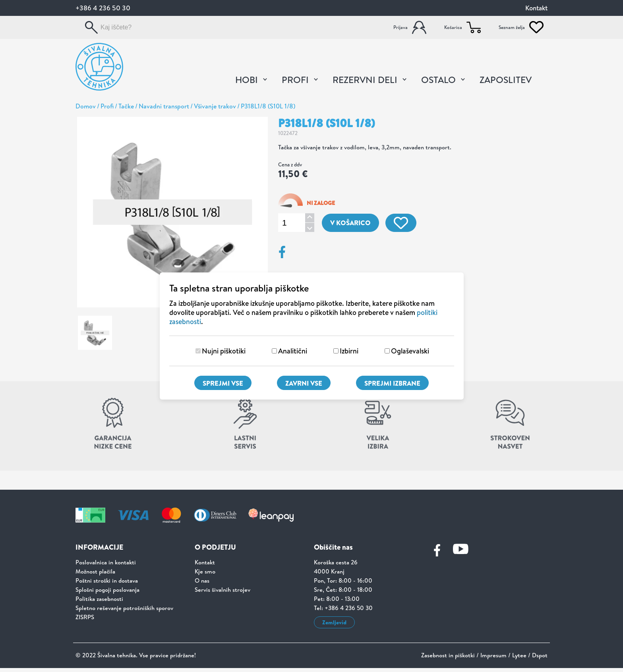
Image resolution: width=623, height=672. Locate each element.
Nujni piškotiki (224, 351)
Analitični (293, 351)
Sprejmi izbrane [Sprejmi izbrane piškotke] (392, 383)
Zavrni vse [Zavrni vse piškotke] (304, 383)
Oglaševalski (410, 351)
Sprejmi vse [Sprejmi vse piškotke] (223, 383)
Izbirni (349, 351)
